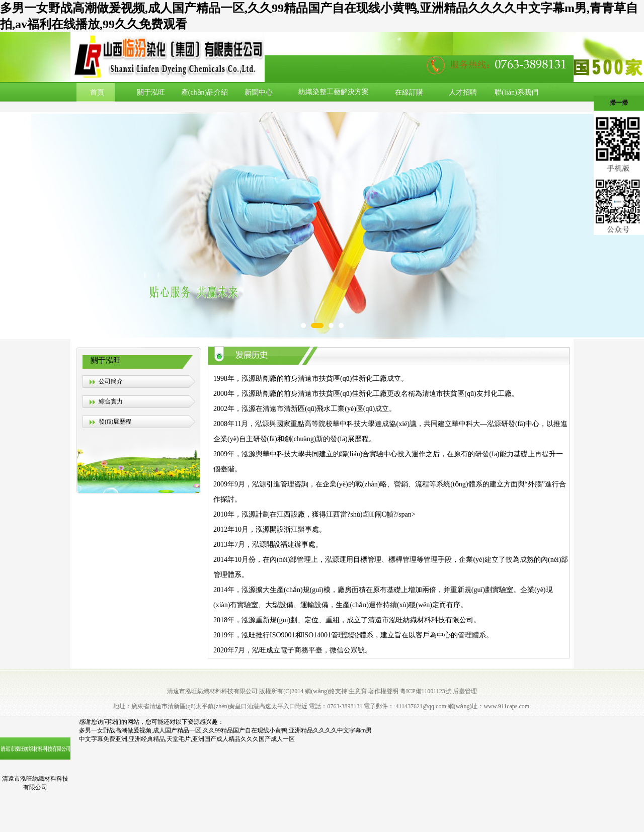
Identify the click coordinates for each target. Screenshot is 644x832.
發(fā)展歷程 (115, 422)
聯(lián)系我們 (516, 92)
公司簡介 (111, 381)
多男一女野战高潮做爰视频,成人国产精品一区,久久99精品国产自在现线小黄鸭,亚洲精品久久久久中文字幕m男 (225, 730)
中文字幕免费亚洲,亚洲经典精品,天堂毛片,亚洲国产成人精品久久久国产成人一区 (187, 739)
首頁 (97, 92)
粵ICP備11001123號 (426, 691)
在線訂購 (409, 92)
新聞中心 (259, 92)
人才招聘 (463, 92)
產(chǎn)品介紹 (205, 92)
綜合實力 (111, 401)
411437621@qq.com (421, 706)
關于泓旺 (151, 92)
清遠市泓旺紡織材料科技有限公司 (212, 691)
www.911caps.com (506, 706)
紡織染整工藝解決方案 (334, 92)
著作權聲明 (383, 691)
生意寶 (358, 691)
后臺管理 (465, 691)
